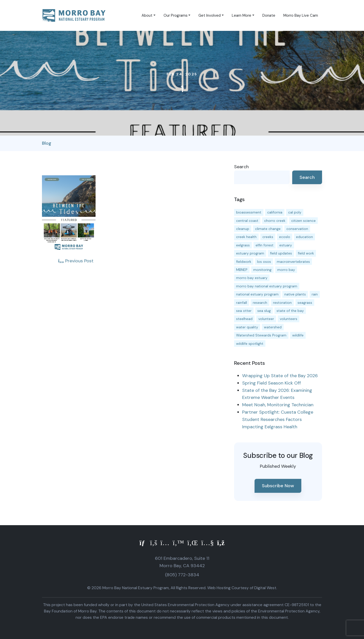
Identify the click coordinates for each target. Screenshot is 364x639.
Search (241, 167)
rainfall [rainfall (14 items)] (242, 303)
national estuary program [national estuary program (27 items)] (257, 294)
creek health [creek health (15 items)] (246, 237)
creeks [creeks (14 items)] (268, 237)
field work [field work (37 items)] (306, 253)
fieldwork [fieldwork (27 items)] (244, 262)
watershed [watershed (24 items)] (273, 327)
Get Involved (210, 15)
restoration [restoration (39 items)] (282, 303)
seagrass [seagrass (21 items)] (305, 303)
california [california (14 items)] (275, 212)
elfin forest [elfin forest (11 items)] (265, 245)
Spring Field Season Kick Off (271, 383)
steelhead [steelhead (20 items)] (244, 319)
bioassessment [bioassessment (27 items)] (249, 212)
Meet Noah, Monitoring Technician (278, 405)
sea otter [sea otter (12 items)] (244, 311)
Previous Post (76, 261)
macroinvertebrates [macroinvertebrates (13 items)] (293, 262)
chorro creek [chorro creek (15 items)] (275, 221)
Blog (47, 143)
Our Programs (176, 15)
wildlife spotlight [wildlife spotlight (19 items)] (250, 344)
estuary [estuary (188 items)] (286, 245)
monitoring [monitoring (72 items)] (262, 270)
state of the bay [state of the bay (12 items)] (290, 311)
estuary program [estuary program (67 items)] (250, 253)
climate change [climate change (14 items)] (268, 229)
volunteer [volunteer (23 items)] (266, 319)
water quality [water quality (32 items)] (247, 327)
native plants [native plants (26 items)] (295, 294)
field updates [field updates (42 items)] (281, 253)
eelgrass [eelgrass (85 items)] (243, 245)
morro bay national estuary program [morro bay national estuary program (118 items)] (267, 286)
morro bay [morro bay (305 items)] (286, 270)
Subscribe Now (278, 486)
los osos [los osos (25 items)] (264, 262)
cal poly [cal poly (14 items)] (295, 212)
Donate (269, 15)
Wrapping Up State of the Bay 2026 (280, 376)
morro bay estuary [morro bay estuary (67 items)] (252, 278)
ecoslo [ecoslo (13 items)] (285, 237)
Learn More (242, 15)
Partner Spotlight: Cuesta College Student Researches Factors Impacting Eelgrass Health (278, 419)
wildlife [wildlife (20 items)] (298, 335)
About (147, 15)
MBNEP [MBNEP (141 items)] (242, 270)
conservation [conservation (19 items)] (297, 229)
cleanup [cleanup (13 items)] (243, 229)
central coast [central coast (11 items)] (247, 221)
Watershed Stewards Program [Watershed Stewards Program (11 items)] (261, 335)
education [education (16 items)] (304, 237)
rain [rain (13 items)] (315, 294)
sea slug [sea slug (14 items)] (264, 311)
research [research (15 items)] (260, 303)
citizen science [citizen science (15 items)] (303, 221)
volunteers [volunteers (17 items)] (289, 319)
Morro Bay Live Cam (301, 15)
